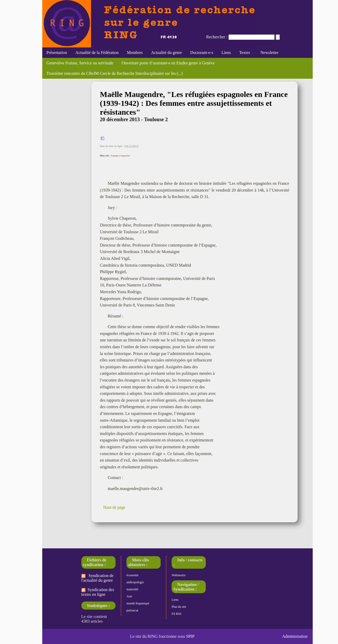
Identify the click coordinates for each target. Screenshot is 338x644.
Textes (245, 53)
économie (133, 575)
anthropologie (135, 582)
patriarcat (132, 610)
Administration (295, 636)
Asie (129, 596)
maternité (132, 589)
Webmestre (179, 575)
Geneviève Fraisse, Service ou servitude (80, 63)
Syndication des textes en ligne (98, 592)
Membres (135, 53)
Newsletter (268, 53)
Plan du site (179, 607)
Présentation (57, 53)
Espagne (115, 156)
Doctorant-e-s (202, 53)
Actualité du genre (166, 53)
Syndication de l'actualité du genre (98, 578)
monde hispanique (138, 603)
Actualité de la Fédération (97, 53)
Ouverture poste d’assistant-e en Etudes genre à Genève (168, 63)
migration (125, 156)
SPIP (190, 636)
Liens (226, 53)
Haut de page (114, 507)
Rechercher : (217, 37)
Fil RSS (177, 614)
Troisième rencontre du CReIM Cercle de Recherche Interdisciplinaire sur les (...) (114, 73)
